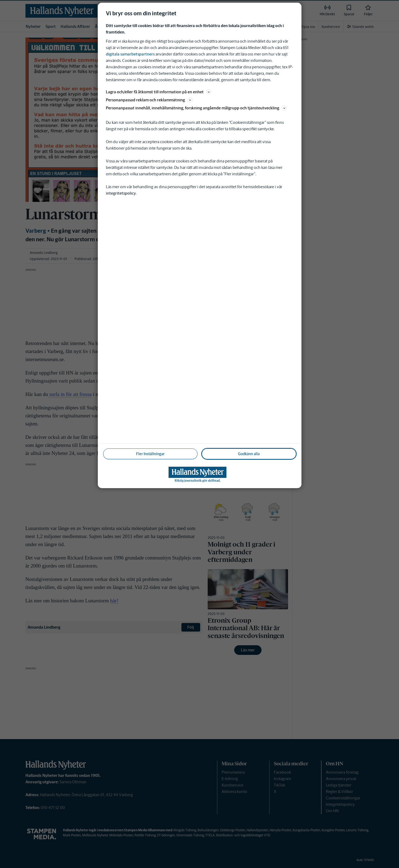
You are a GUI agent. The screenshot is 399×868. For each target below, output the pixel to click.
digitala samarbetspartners (130, 54)
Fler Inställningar (150, 454)
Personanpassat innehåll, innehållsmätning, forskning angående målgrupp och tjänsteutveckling (196, 108)
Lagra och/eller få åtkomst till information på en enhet (159, 92)
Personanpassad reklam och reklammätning (149, 100)
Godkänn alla (249, 454)
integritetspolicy (121, 193)
